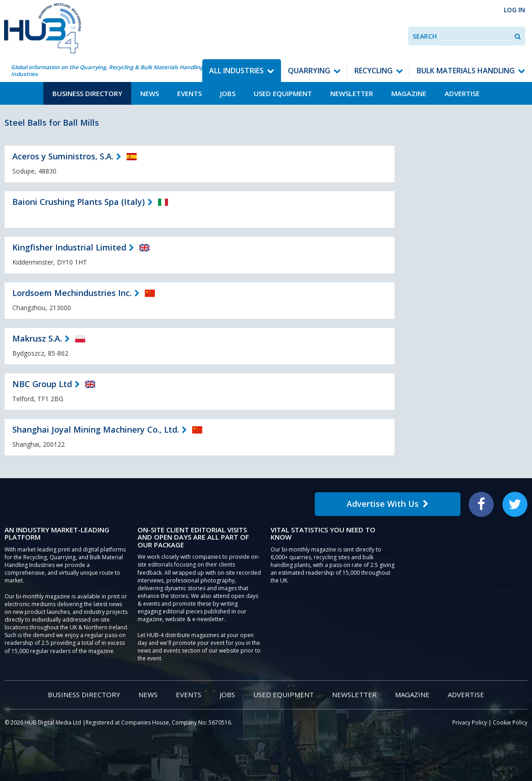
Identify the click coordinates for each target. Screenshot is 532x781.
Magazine (409, 93)
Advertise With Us (388, 504)
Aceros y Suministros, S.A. (63, 156)
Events (189, 93)
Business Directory (87, 93)
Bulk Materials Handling (466, 71)
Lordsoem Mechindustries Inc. (72, 293)
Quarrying (309, 71)
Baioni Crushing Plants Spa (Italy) (79, 202)
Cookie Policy (510, 722)
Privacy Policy (470, 722)
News (150, 93)
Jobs (228, 93)
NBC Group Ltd (42, 384)
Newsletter (352, 93)
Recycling (373, 71)
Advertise (462, 93)
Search (425, 36)
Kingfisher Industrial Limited (69, 247)
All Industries (236, 71)
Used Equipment (283, 93)
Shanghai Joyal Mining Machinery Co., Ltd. (96, 429)
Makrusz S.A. (37, 338)
